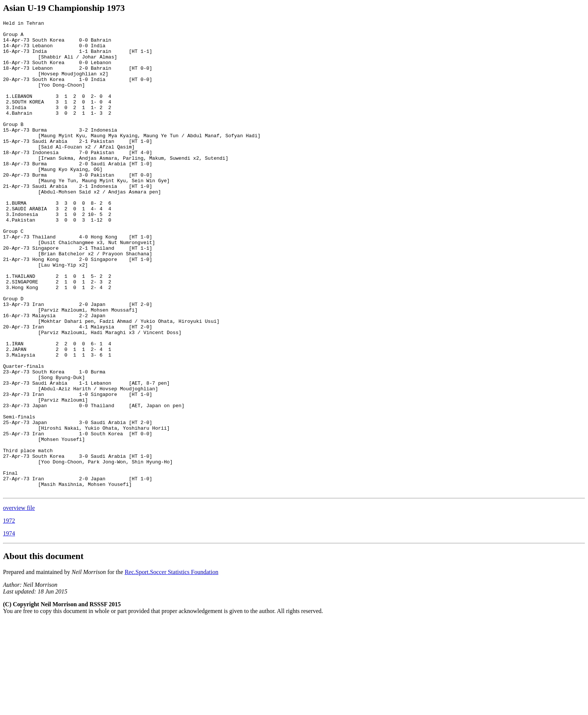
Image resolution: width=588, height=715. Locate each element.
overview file (19, 602)
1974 (9, 628)
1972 (9, 615)
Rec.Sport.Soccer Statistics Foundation (171, 666)
